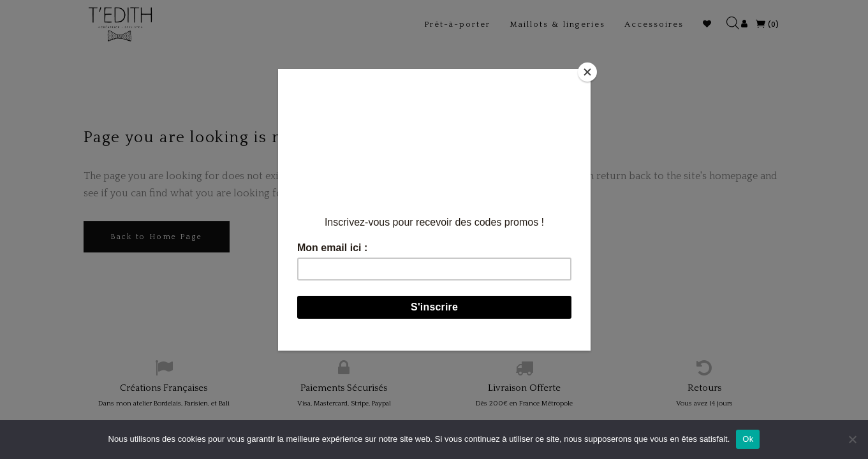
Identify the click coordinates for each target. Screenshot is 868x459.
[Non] (852, 439)
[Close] (587, 72)
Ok (748, 439)
